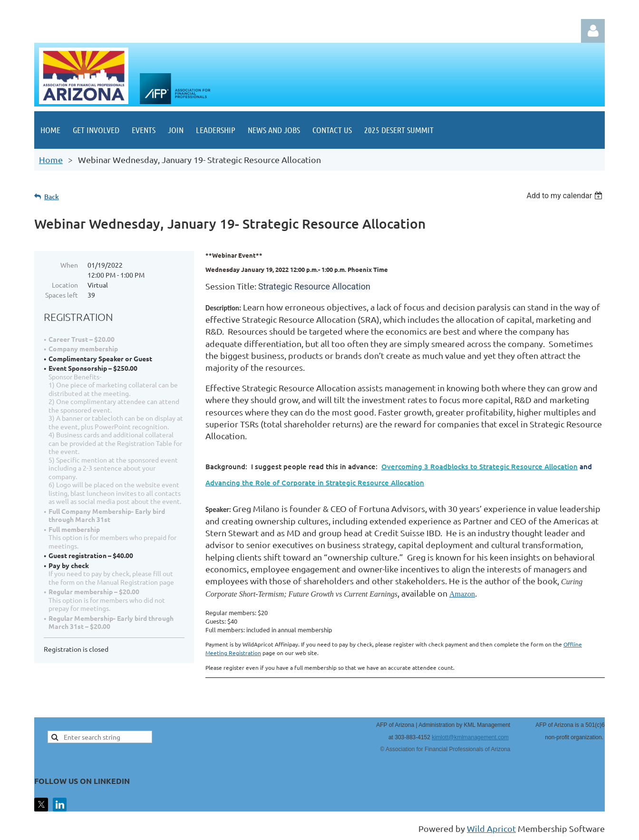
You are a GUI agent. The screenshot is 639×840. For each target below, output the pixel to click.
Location (65, 285)
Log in (593, 31)
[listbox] (566, 196)
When (69, 265)
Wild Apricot (491, 828)
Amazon (462, 594)
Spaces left (62, 295)
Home (51, 159)
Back (52, 197)
